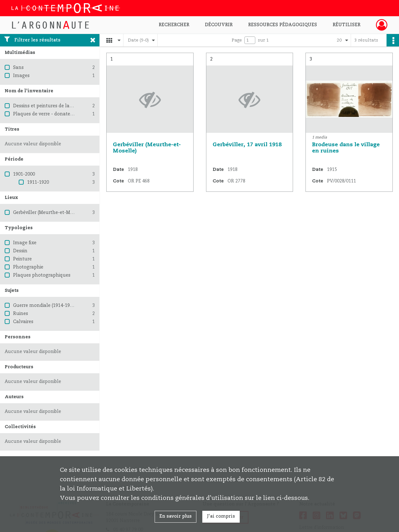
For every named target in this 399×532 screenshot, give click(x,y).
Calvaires (23, 322)
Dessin (20, 251)
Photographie (28, 267)
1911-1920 (38, 182)
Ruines (21, 314)
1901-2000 (24, 174)
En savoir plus (175, 516)
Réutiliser (346, 25)
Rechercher (174, 25)
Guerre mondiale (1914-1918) (45, 306)
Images (21, 76)
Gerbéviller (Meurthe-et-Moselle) (49, 213)
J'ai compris (221, 516)
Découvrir (219, 25)
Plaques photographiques (42, 275)
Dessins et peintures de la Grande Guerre (58, 106)
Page (237, 40)
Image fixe (25, 243)
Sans (18, 68)
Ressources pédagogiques (283, 25)
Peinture (22, 259)
